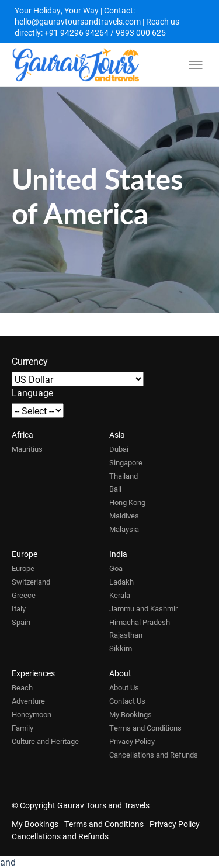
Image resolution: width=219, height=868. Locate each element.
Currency (30, 361)
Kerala (120, 595)
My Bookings (131, 714)
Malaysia (124, 529)
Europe (23, 568)
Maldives (124, 516)
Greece (24, 595)
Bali (115, 489)
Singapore (126, 462)
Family (22, 728)
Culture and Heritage (45, 741)
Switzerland (31, 582)
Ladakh (121, 582)
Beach (22, 687)
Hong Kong (127, 502)
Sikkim (121, 648)
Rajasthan (126, 635)
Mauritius (27, 449)
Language (32, 392)
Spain (21, 622)
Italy (19, 608)
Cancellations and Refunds (154, 755)
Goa (116, 568)
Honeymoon (32, 714)
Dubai (119, 449)
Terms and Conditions (145, 728)
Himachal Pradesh (140, 622)
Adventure (28, 701)
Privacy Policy (132, 741)
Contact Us (127, 701)
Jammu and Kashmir (143, 608)
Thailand (124, 476)
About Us (124, 687)
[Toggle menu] (196, 65)
